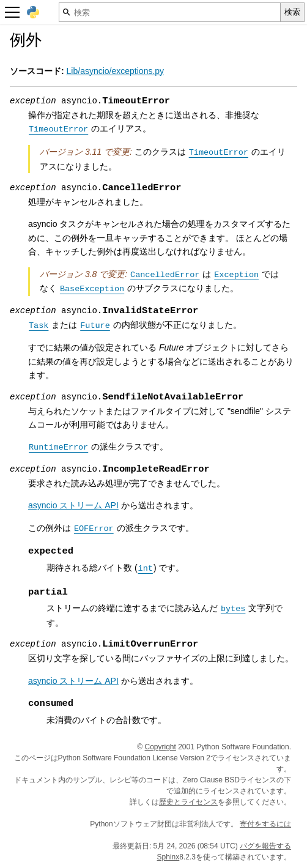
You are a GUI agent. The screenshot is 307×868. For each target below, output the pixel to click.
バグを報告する (265, 846)
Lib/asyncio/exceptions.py (116, 71)
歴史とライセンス (188, 802)
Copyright (161, 747)
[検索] (170, 12)
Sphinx (168, 857)
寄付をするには (265, 824)
